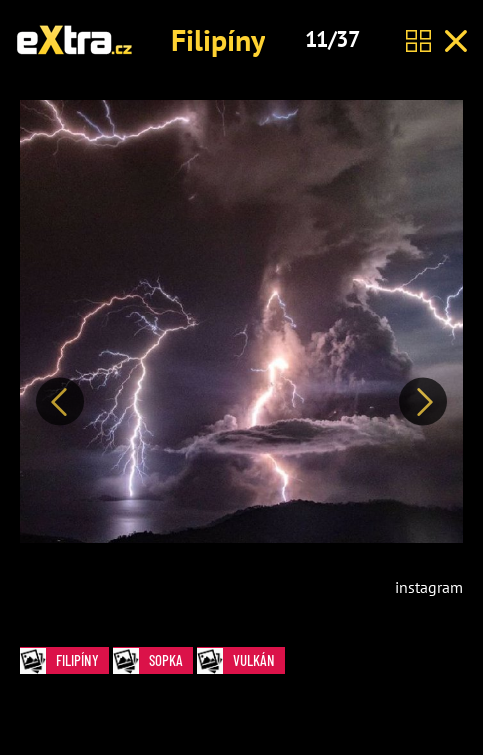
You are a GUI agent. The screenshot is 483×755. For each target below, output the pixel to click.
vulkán (241, 660)
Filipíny (218, 39)
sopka (153, 660)
